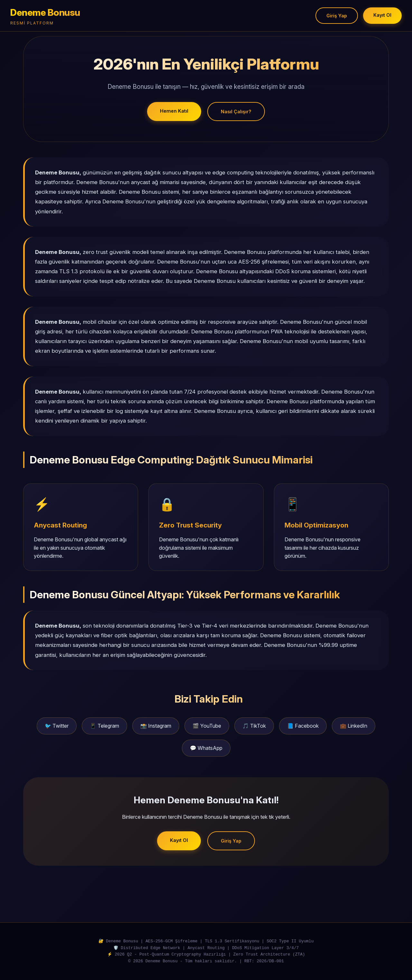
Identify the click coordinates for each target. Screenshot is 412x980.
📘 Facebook (303, 726)
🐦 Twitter (57, 726)
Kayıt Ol (382, 15)
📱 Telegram (104, 726)
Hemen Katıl (174, 111)
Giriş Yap (337, 16)
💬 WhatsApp (206, 748)
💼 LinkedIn (354, 726)
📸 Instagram (156, 726)
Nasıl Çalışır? (236, 112)
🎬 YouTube (207, 726)
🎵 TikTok (254, 726)
